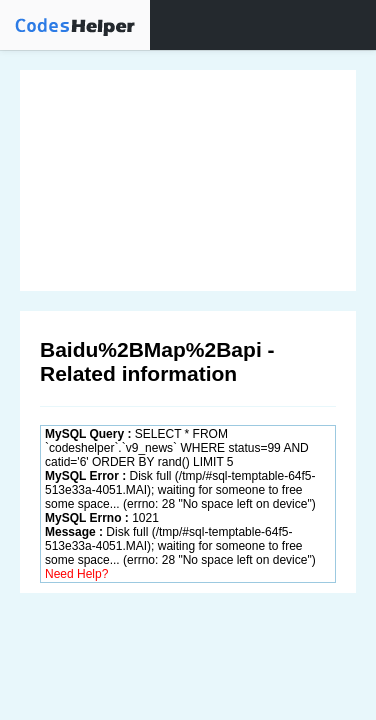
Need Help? (76, 574)
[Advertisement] (188, 180)
